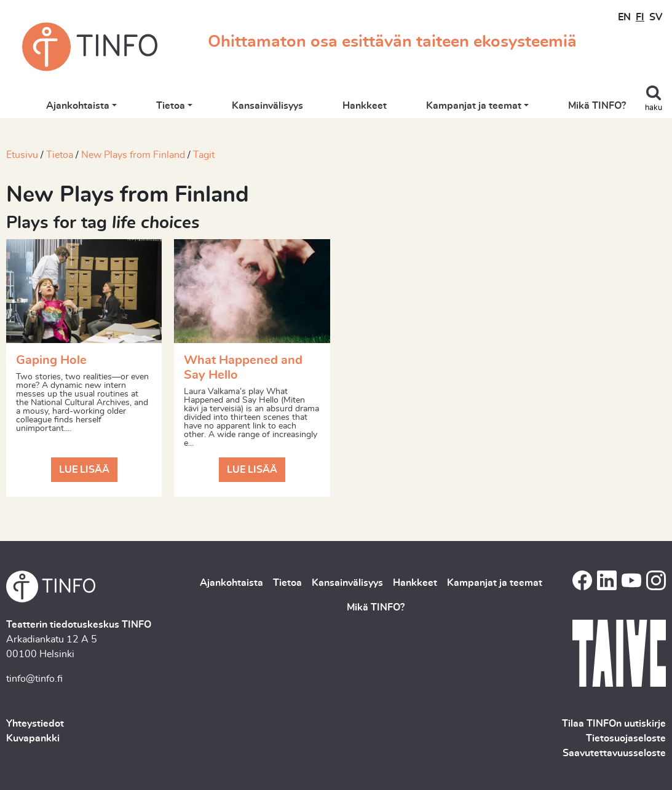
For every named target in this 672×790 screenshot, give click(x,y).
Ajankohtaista (78, 106)
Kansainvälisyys (267, 106)
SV (656, 17)
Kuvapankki (33, 738)
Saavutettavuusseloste (614, 753)
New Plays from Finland (133, 155)
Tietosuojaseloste (626, 738)
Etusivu (22, 155)
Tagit (204, 155)
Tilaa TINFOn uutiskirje (614, 724)
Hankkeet (365, 106)
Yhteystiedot (35, 724)
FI (640, 17)
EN (624, 17)
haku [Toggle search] (654, 108)
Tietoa (171, 106)
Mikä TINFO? (597, 106)
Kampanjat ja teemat (474, 106)
